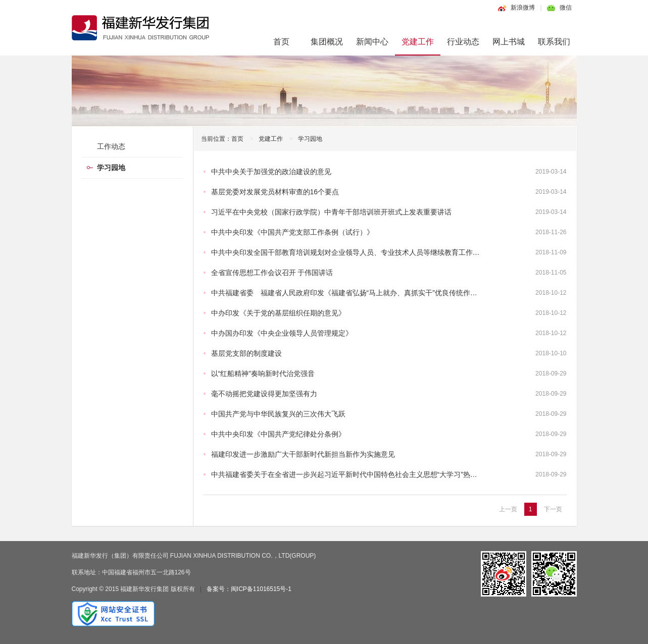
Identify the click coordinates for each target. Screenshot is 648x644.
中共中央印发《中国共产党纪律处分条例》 (278, 434)
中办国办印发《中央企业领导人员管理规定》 (282, 333)
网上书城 (509, 42)
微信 (566, 8)
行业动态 (463, 42)
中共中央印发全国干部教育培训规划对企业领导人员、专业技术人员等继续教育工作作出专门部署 (363, 252)
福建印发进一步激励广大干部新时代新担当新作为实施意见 (303, 454)
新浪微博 (523, 8)
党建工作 (418, 42)
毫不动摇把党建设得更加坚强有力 (264, 394)
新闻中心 (372, 42)
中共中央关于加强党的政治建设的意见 (271, 172)
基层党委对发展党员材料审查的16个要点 (275, 192)
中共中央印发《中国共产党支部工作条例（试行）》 (292, 232)
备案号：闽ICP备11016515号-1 (249, 589)
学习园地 (310, 139)
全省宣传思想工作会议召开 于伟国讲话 (272, 273)
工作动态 (111, 146)
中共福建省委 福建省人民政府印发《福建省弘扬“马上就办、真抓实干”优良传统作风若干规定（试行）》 (376, 293)
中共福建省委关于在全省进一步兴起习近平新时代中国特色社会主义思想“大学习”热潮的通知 (355, 474)
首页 (281, 42)
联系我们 (554, 42)
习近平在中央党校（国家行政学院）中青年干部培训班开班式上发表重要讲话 (331, 212)
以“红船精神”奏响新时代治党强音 (263, 373)
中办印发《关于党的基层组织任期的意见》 (278, 313)
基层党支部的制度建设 (246, 353)
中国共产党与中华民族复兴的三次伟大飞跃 (278, 414)
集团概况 (327, 42)
